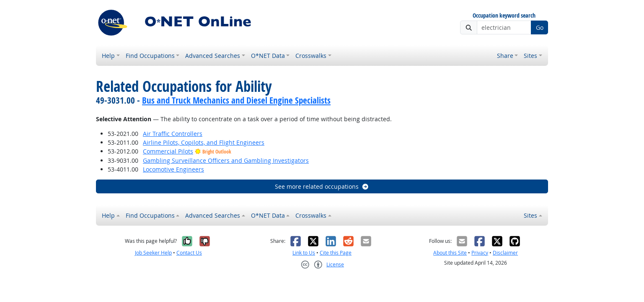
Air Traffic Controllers (173, 134)
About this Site (450, 253)
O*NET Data (268, 56)
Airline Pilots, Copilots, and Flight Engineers (204, 142)
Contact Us (189, 253)
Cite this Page (336, 253)
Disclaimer (505, 253)
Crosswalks (311, 56)
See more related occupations (322, 186)
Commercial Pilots (168, 151)
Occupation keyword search (504, 16)
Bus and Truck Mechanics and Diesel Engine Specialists (236, 100)
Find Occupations (150, 56)
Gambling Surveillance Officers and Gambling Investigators (226, 160)
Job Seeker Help (153, 253)
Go (540, 27)
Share (505, 56)
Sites (530, 56)
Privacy (480, 253)
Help (108, 56)
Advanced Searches (213, 56)
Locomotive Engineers (173, 169)
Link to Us (304, 253)
